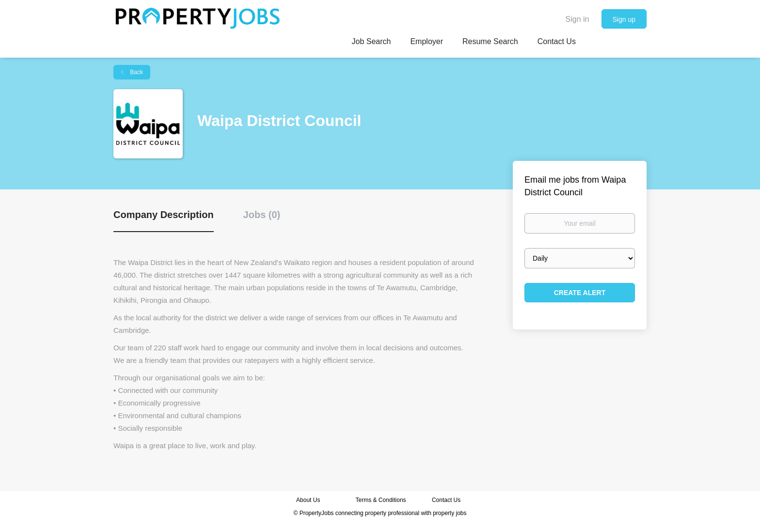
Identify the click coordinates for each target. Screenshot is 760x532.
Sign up (624, 19)
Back (136, 72)
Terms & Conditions (381, 500)
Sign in (578, 19)
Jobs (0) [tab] (262, 215)
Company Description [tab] (164, 215)
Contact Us (447, 500)
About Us (308, 500)
